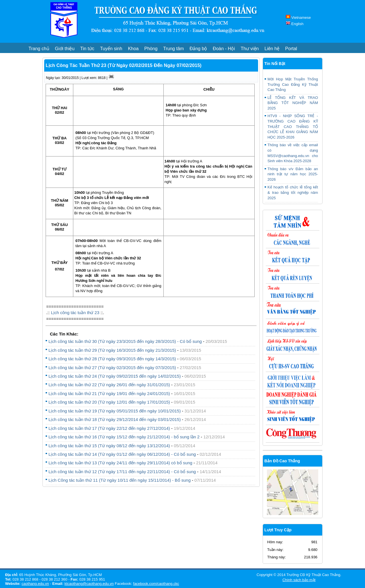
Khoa (133, 49)
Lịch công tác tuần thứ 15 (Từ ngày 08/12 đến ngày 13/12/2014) (110, 446)
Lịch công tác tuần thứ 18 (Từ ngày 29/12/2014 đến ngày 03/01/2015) (115, 419)
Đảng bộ (198, 49)
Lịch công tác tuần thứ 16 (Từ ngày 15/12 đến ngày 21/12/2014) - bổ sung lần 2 (124, 437)
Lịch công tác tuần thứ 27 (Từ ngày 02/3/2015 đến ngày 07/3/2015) (112, 368)
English (295, 24)
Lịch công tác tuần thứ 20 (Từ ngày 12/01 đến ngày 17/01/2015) (109, 402)
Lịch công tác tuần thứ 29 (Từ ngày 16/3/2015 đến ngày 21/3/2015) (112, 350)
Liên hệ (272, 49)
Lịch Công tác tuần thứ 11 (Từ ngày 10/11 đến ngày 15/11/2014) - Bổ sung (119, 480)
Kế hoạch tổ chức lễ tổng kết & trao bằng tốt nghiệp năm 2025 (293, 192)
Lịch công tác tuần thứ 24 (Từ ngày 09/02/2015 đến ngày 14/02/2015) (115, 376)
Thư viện (250, 49)
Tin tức (87, 49)
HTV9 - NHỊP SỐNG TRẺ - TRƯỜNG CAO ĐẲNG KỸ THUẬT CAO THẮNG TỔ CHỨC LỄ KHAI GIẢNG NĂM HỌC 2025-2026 (293, 126)
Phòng (151, 49)
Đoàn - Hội (224, 49)
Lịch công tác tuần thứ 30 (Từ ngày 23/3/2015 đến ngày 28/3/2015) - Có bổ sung (125, 341)
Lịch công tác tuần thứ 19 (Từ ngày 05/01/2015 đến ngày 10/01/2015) (115, 411)
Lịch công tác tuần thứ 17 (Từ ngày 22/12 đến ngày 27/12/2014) (109, 428)
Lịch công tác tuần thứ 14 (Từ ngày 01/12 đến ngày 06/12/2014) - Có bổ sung (122, 454)
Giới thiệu (65, 49)
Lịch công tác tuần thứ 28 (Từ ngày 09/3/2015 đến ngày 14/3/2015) (112, 359)
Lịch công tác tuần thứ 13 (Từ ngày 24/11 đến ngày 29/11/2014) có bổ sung (120, 463)
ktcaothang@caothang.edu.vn (89, 584)
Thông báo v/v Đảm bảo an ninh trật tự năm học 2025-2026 (293, 174)
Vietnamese (298, 18)
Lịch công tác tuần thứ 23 (75, 313)
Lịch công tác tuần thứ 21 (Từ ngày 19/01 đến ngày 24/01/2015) (109, 393)
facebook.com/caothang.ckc (156, 584)
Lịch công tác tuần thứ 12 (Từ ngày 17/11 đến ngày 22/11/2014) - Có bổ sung (122, 472)
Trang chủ (39, 49)
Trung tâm (173, 49)
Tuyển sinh (111, 49)
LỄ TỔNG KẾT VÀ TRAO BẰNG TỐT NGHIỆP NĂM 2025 (293, 103)
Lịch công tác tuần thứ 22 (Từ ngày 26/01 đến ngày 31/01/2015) (109, 385)
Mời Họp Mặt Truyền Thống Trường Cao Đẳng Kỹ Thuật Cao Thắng (293, 84)
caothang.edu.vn (35, 584)
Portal (291, 49)
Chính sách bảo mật (299, 580)
